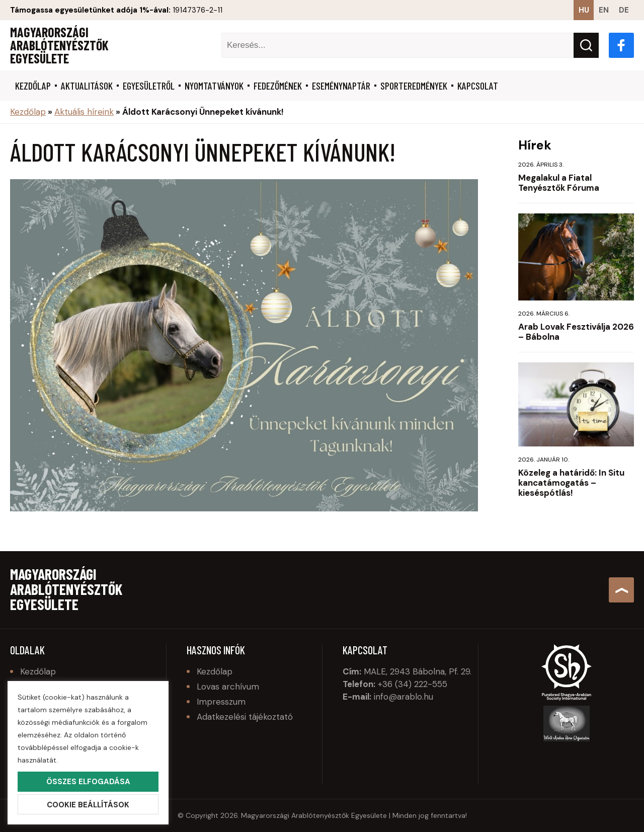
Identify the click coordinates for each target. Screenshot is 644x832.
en (604, 10)
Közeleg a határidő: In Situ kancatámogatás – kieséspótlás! (571, 483)
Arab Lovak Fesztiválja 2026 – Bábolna (576, 332)
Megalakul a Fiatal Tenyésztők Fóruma (559, 183)
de (624, 10)
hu (584, 10)
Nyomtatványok (214, 86)
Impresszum (221, 702)
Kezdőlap (33, 86)
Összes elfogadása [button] (88, 782)
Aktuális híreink (84, 112)
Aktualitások (87, 86)
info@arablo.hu (404, 697)
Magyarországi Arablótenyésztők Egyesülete (59, 45)
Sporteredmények (414, 86)
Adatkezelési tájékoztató (245, 717)
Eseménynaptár (341, 86)
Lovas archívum (228, 687)
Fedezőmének (278, 86)
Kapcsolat (478, 86)
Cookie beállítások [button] (88, 805)
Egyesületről (149, 86)
